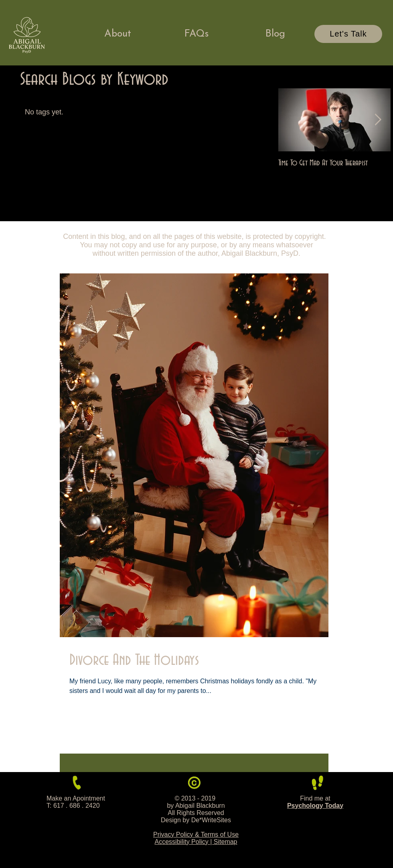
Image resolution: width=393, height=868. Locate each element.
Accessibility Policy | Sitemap (196, 842)
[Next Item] (378, 120)
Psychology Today (315, 806)
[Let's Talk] (348, 34)
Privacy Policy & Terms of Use (196, 834)
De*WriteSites (211, 820)
